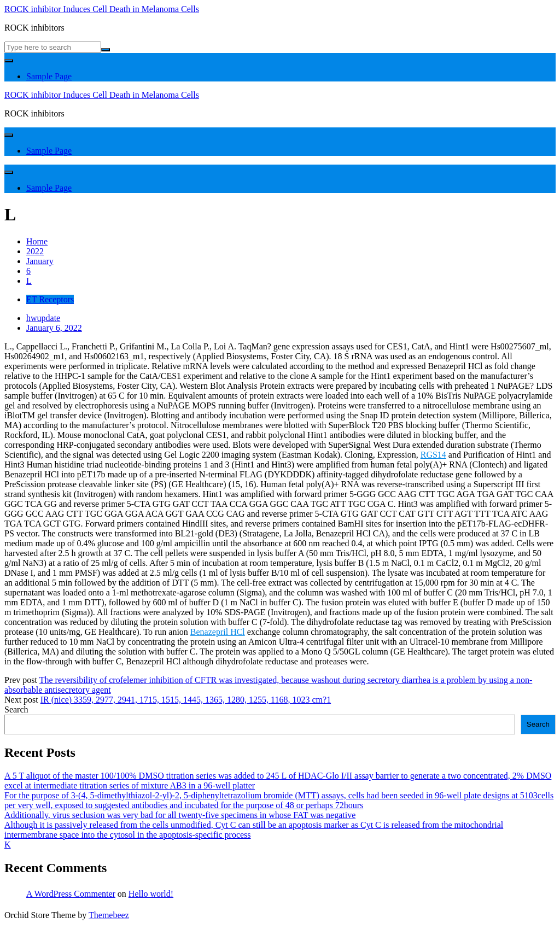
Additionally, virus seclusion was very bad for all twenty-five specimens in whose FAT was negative (180, 815)
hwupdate (43, 318)
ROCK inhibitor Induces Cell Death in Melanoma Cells (102, 9)
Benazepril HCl (218, 632)
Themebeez (109, 915)
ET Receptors (50, 299)
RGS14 (433, 455)
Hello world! (151, 894)
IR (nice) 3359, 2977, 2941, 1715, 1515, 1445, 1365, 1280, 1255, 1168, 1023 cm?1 (186, 700)
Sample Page (49, 76)
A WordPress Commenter (71, 894)
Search (16, 709)
